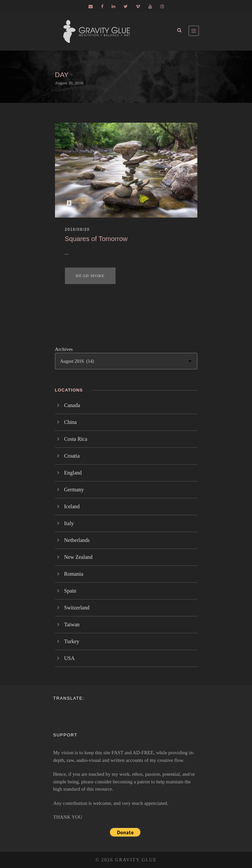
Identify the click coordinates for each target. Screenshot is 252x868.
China (71, 422)
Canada (72, 405)
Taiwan (72, 624)
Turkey (72, 641)
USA (70, 658)
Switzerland (77, 608)
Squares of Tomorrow (96, 239)
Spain (70, 591)
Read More (90, 276)
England (73, 473)
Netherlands (77, 540)
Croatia (72, 456)
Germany (74, 490)
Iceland (72, 506)
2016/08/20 (77, 229)
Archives (64, 349)
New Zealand (78, 557)
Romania (74, 574)
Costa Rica (76, 439)
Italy (69, 523)
